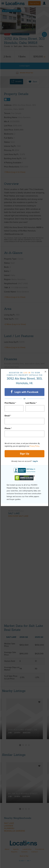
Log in (27, 373)
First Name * (10, 403)
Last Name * (31, 403)
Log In (35, 461)
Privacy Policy (34, 446)
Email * (8, 416)
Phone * (8, 428)
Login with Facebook (25, 392)
